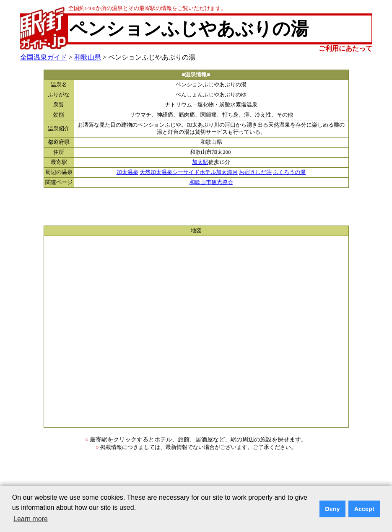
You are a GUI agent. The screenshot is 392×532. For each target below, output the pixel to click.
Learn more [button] (31, 519)
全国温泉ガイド (44, 57)
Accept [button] (364, 509)
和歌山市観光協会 (211, 182)
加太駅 (200, 162)
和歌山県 (88, 57)
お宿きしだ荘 (255, 172)
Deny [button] (332, 509)
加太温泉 (127, 172)
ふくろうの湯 (289, 172)
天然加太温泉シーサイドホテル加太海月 (189, 172)
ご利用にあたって (345, 48)
